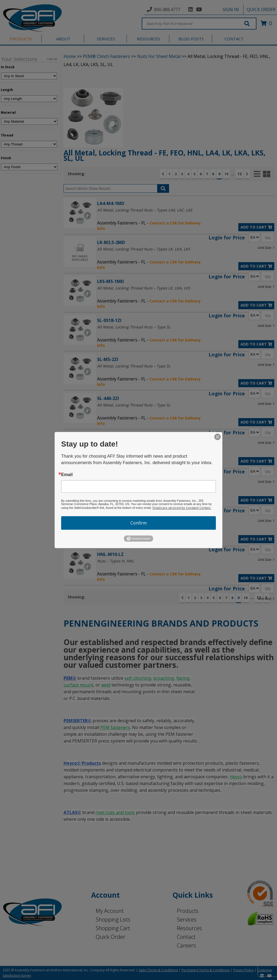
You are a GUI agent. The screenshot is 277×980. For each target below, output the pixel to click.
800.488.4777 (167, 9)
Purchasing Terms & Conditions (206, 970)
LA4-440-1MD (111, 437)
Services (187, 919)
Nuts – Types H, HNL (116, 561)
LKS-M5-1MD (111, 281)
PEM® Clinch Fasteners (106, 56)
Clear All (52, 59)
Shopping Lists (113, 919)
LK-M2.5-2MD (111, 242)
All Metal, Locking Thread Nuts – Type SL (134, 327)
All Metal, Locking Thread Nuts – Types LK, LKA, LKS (144, 249)
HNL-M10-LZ (110, 554)
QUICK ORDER (261, 9)
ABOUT (63, 39)
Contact (186, 937)
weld (106, 685)
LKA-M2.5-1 (109, 476)
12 (239, 174)
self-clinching (138, 678)
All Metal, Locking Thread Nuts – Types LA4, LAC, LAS (145, 210)
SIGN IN (231, 9)
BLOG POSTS (191, 39)
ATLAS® (72, 812)
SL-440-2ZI (108, 398)
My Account (110, 911)
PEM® (70, 678)
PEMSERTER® (78, 721)
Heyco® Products (82, 763)
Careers (186, 945)
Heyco (236, 777)
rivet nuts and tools (115, 812)
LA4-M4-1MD (111, 203)
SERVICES (106, 39)
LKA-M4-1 (107, 515)
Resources (189, 928)
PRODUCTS (21, 39)
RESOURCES (149, 39)
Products (188, 911)
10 (226, 174)
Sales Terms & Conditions (158, 970)
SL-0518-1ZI (109, 320)
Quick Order (111, 937)
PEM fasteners (115, 727)
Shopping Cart (113, 928)
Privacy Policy (243, 970)
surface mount (78, 685)
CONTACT (234, 39)
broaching (164, 678)
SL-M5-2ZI (108, 359)
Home (70, 56)
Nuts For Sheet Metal (159, 56)
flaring (183, 678)
